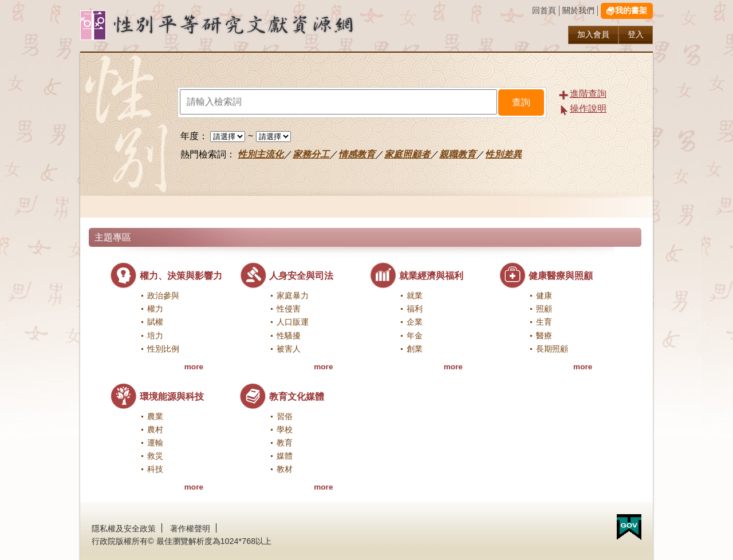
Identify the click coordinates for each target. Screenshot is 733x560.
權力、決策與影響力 (181, 276)
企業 (415, 322)
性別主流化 (261, 154)
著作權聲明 (190, 529)
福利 (415, 309)
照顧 (544, 309)
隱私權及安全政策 (124, 529)
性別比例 (163, 349)
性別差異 (503, 154)
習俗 (285, 417)
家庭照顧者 (407, 154)
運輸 (155, 443)
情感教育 (357, 154)
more (194, 367)
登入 (636, 35)
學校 (285, 430)
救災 (155, 456)
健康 (544, 296)
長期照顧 (552, 349)
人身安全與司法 (301, 276)
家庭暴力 (293, 296)
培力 (155, 336)
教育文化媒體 (297, 397)
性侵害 (289, 309)
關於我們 (578, 11)
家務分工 (311, 154)
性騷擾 (289, 336)
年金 (415, 336)
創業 (415, 349)
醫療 (544, 336)
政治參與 (163, 296)
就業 (415, 296)
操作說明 (588, 109)
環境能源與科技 (172, 397)
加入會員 (593, 35)
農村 (155, 430)
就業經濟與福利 (431, 276)
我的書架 (631, 11)
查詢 (521, 102)
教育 (285, 443)
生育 (544, 322)
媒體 (285, 456)
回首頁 (544, 11)
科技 (155, 469)
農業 (155, 417)
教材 (285, 469)
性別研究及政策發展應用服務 (241, 25)
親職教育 (458, 154)
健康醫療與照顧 (561, 276)
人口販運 (293, 322)
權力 (155, 309)
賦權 (155, 322)
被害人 (289, 349)
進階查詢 (588, 94)
